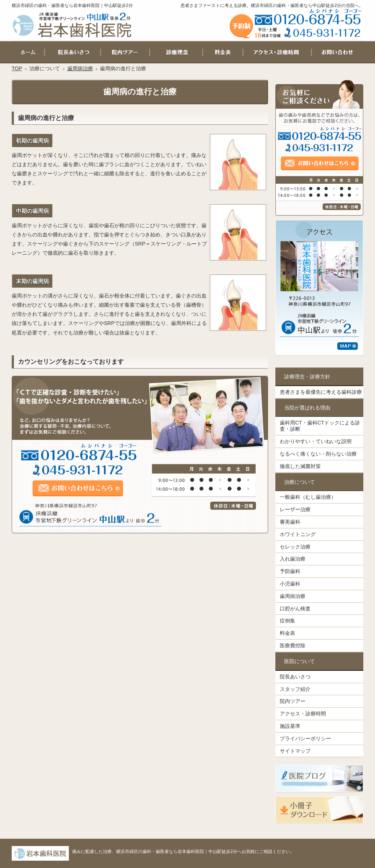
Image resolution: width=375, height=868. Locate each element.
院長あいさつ (295, 677)
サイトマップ (295, 751)
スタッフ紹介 (295, 689)
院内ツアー (293, 701)
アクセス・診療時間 (303, 714)
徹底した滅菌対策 (300, 466)
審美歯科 (290, 522)
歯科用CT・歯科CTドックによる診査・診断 (320, 426)
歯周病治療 (293, 596)
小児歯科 (290, 584)
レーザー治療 (295, 509)
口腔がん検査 (295, 609)
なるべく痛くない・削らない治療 (318, 454)
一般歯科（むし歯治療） (308, 497)
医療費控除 (293, 646)
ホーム (28, 52)
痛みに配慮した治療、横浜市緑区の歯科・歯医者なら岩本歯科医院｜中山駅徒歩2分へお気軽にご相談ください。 (183, 852)
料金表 (287, 633)
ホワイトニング (298, 534)
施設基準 (290, 726)
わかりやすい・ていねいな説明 (316, 441)
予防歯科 (290, 571)
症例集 (287, 621)
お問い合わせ (337, 52)
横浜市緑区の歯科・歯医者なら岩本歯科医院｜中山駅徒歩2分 (72, 5)
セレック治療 (295, 547)
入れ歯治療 (293, 559)
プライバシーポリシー (305, 738)
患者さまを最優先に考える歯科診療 (321, 392)
